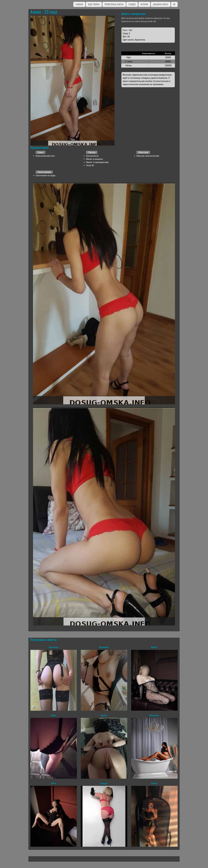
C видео (132, 4)
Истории (144, 4)
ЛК (174, 4)
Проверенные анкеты (114, 4)
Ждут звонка (94, 4)
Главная (79, 4)
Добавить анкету (161, 4)
